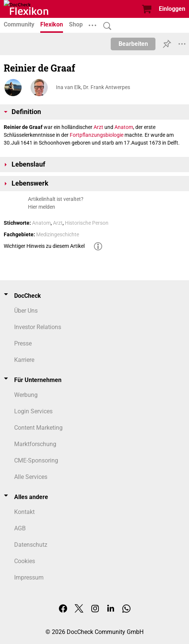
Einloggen (172, 9)
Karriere (24, 360)
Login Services (33, 411)
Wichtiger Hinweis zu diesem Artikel (44, 246)
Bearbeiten (133, 44)
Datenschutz (31, 545)
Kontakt (24, 512)
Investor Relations (38, 327)
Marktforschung (35, 444)
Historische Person (87, 223)
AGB (20, 528)
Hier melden (42, 207)
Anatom (124, 127)
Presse (23, 343)
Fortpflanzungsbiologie (97, 135)
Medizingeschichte (58, 234)
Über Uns (26, 311)
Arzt (98, 127)
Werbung (26, 395)
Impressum (29, 577)
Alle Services (31, 477)
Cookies (25, 561)
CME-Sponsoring (36, 460)
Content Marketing (38, 428)
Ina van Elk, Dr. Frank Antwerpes (93, 87)
